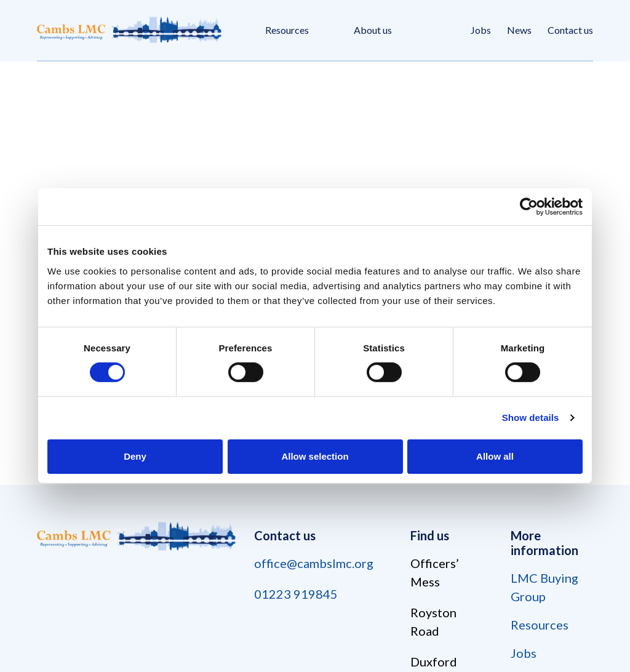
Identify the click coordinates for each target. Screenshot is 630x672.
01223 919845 (296, 594)
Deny (135, 456)
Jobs (481, 30)
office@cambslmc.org (314, 563)
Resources (287, 30)
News (519, 30)
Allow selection (315, 456)
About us (373, 30)
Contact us (570, 30)
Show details (531, 418)
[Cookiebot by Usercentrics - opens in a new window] (529, 207)
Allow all (495, 456)
